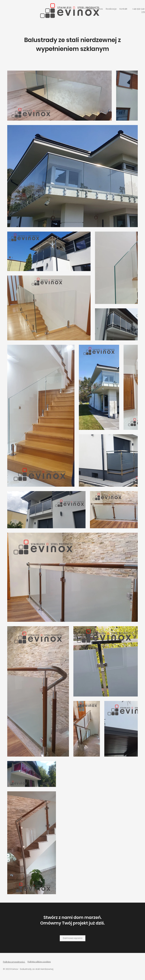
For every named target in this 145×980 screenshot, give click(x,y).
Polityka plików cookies (39, 962)
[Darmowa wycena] (73, 938)
